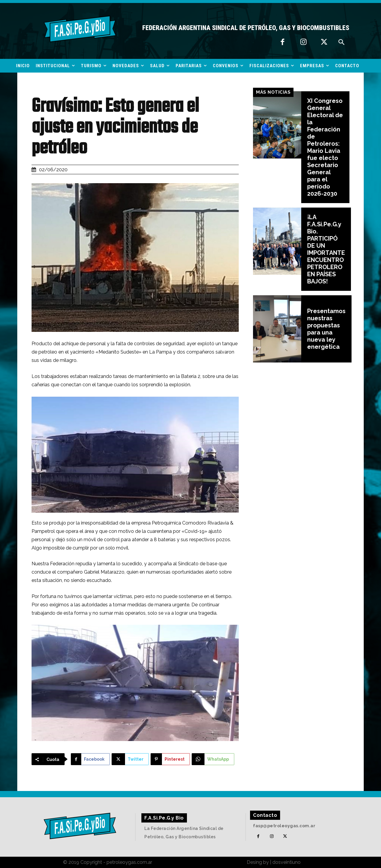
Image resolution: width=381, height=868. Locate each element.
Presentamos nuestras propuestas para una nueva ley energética (326, 329)
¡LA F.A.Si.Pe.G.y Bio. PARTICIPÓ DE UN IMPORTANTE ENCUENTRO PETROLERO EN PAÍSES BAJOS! (326, 249)
